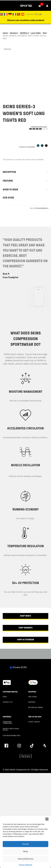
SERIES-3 (24, 33)
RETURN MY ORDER (36, 707)
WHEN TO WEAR (10, 190)
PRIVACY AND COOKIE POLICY (11, 729)
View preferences (26, 859)
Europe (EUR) (18, 667)
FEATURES (8, 181)
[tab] (26, 172)
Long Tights (36, 33)
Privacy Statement (26, 865)
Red (45, 33)
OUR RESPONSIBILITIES (11, 736)
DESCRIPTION (9, 172)
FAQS (5, 697)
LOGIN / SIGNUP (34, 722)
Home (5, 33)
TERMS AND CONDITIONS (7, 723)
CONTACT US (8, 702)
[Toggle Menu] (4, 6)
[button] (47, 819)
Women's (14, 33)
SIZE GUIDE (8, 198)
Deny (26, 851)
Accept (26, 844)
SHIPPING (32, 702)
